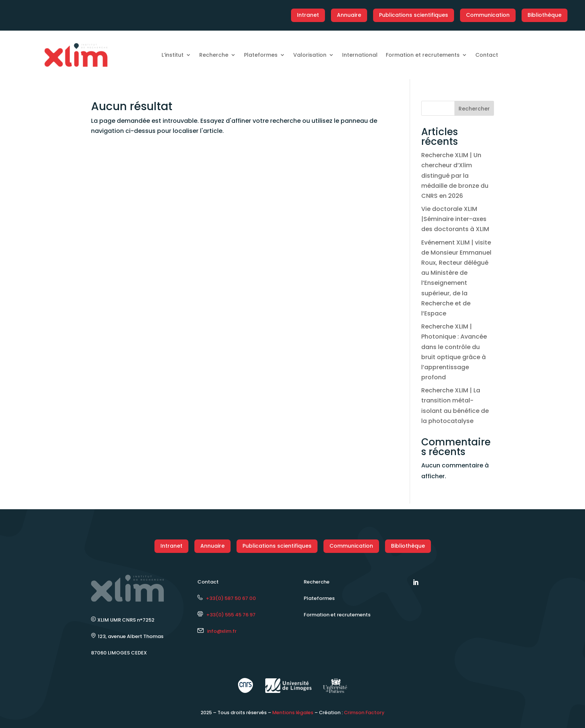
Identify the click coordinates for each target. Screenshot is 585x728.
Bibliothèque (545, 15)
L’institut (173, 55)
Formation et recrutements (423, 55)
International (360, 55)
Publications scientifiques (414, 15)
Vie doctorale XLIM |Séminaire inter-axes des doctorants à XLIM (455, 219)
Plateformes (261, 55)
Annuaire (349, 15)
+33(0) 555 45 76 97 (226, 615)
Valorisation (310, 55)
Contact (487, 55)
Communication (488, 15)
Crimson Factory (364, 713)
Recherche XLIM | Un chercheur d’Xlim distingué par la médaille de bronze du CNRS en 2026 (455, 175)
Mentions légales (293, 713)
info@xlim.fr (222, 631)
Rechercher (474, 109)
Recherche (214, 55)
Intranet (308, 15)
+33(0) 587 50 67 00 (227, 598)
